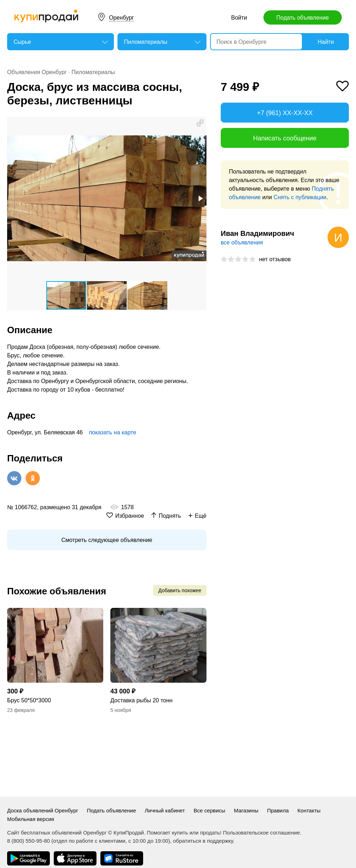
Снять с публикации (300, 197)
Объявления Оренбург (37, 72)
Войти (239, 18)
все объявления (242, 242)
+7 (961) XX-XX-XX (285, 113)
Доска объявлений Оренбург (43, 810)
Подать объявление (302, 18)
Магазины (246, 810)
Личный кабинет (165, 810)
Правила (278, 810)
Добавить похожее (180, 590)
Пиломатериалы (93, 72)
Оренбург (121, 18)
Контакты (309, 810)
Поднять (170, 516)
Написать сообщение (285, 138)
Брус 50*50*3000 (29, 700)
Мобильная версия (31, 819)
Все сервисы (210, 810)
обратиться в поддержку (203, 841)
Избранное (130, 516)
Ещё (201, 516)
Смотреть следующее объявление (107, 540)
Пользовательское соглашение (261, 833)
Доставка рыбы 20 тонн (142, 700)
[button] (200, 123)
